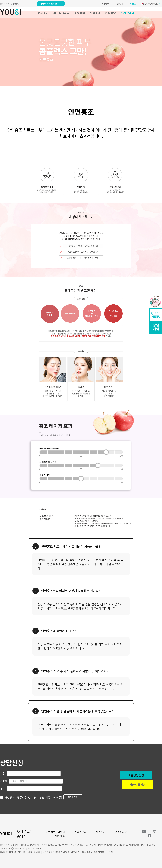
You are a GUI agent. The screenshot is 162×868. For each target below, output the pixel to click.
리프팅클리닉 (61, 13)
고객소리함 (121, 832)
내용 (2, 789)
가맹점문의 (80, 832)
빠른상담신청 (136, 775)
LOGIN (121, 4)
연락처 (4, 781)
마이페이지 (106, 4)
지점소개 (95, 13)
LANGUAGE (149, 3)
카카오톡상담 (138, 785)
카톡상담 (111, 13)
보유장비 (80, 13)
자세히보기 (73, 797)
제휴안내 (100, 832)
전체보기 (43, 13)
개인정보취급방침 (55, 832)
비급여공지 (61, 836)
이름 (2, 773)
